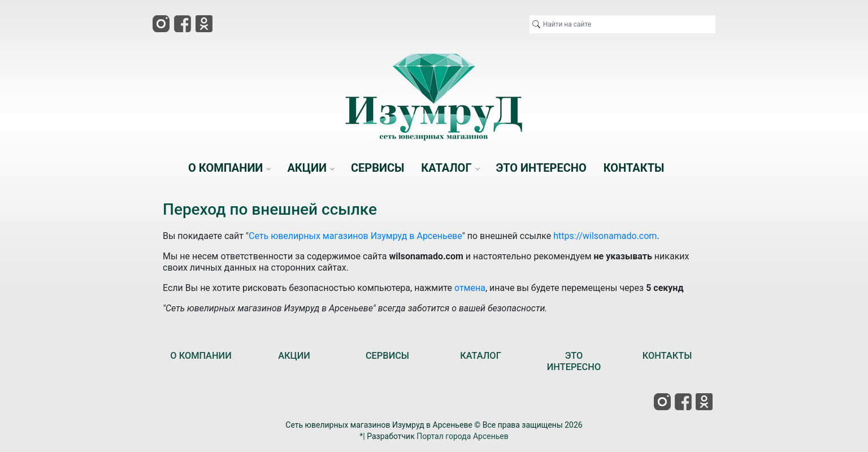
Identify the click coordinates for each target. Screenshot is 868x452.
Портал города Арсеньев (463, 436)
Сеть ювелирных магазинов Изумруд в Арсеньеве (355, 236)
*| (362, 436)
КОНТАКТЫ (667, 356)
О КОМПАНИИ (201, 356)
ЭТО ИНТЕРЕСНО (574, 361)
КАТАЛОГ (481, 356)
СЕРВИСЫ (387, 356)
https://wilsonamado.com (605, 236)
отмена (470, 288)
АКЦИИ (294, 356)
